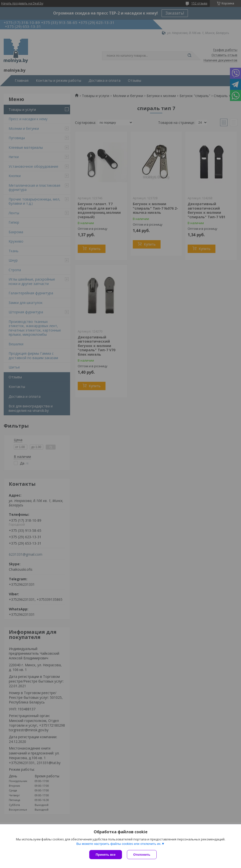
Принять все (106, 855)
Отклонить (142, 855)
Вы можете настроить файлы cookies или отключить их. (119, 844)
